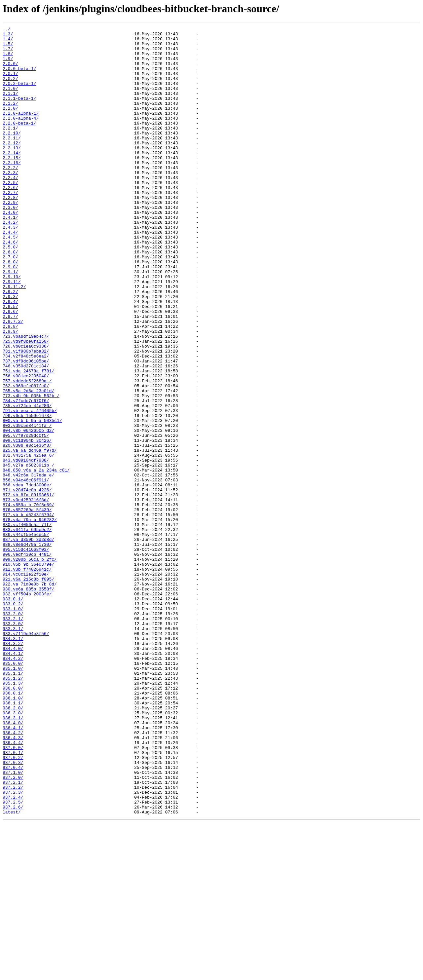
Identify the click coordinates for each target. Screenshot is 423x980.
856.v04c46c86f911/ (26, 571)
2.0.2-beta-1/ (19, 95)
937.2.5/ (13, 958)
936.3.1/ (13, 856)
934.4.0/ (13, 773)
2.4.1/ (10, 256)
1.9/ (8, 65)
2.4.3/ (10, 268)
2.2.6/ (10, 220)
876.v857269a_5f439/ (27, 607)
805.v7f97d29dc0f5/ (26, 517)
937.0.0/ (13, 892)
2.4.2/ (10, 262)
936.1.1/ (13, 839)
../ (6, 30)
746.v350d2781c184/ (26, 434)
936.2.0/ (13, 845)
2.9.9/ (10, 393)
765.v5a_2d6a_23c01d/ (28, 464)
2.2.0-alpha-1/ (21, 131)
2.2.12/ (12, 167)
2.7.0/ (10, 303)
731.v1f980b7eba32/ (26, 416)
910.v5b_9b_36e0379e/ (28, 672)
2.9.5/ (10, 363)
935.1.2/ (13, 809)
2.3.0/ (10, 244)
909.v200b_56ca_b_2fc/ (30, 666)
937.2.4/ (13, 952)
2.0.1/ (10, 83)
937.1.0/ (13, 922)
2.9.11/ (12, 333)
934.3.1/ (13, 761)
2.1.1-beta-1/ (19, 113)
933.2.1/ (13, 737)
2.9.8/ (10, 387)
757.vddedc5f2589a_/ (27, 452)
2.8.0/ (10, 309)
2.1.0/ (10, 101)
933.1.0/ (13, 726)
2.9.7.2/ (13, 381)
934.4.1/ (13, 779)
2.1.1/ (10, 107)
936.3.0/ (13, 850)
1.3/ (8, 36)
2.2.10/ (12, 155)
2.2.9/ (10, 238)
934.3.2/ (13, 767)
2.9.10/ (12, 327)
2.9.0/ (10, 315)
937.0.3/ (13, 910)
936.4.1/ (13, 868)
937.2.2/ (13, 940)
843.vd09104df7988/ (26, 547)
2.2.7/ (10, 226)
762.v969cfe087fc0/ (26, 458)
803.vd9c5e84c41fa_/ (27, 506)
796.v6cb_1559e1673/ (27, 494)
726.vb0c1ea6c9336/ (26, 410)
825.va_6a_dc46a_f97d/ (30, 535)
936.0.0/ (13, 821)
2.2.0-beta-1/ (19, 143)
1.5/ (8, 48)
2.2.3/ (10, 202)
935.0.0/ (13, 791)
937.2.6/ (13, 963)
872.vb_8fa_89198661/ (28, 589)
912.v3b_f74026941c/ (27, 678)
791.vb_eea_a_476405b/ (30, 488)
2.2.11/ (12, 161)
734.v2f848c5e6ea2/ (26, 422)
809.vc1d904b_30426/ (27, 523)
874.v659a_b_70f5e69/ (28, 601)
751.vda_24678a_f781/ (28, 440)
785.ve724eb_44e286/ (27, 482)
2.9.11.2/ (14, 339)
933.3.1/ (13, 749)
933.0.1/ (13, 714)
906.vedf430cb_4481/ (27, 660)
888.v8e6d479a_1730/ (27, 648)
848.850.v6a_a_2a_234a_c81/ (36, 559)
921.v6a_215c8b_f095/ (28, 690)
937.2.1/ (13, 934)
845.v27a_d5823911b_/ (28, 553)
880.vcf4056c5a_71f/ (27, 624)
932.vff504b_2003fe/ (27, 708)
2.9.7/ (10, 375)
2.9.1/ (10, 321)
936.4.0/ (13, 862)
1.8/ (8, 59)
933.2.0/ (13, 732)
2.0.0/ (10, 71)
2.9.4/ (10, 357)
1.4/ (8, 42)
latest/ (12, 969)
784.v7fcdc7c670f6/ (26, 476)
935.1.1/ (13, 803)
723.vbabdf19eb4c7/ (26, 398)
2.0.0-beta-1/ (19, 77)
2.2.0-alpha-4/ (21, 137)
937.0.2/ (13, 904)
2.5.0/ (10, 291)
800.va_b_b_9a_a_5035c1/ (32, 500)
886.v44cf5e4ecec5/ (26, 636)
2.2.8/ (10, 232)
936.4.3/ (13, 880)
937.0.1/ (13, 898)
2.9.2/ (10, 345)
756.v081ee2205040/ (26, 446)
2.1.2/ (10, 119)
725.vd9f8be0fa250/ (26, 404)
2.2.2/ (10, 196)
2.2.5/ (10, 214)
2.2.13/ (12, 172)
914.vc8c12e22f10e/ (26, 684)
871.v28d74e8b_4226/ (27, 583)
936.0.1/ (13, 827)
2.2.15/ (12, 184)
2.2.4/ (10, 208)
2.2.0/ (10, 125)
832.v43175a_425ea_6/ (28, 541)
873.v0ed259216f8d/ (26, 595)
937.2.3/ (13, 946)
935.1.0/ (13, 797)
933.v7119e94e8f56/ (26, 755)
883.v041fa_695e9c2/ (27, 630)
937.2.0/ (13, 928)
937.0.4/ (13, 916)
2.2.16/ (12, 190)
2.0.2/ (10, 89)
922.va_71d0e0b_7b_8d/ (30, 696)
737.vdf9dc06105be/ (26, 428)
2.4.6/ (10, 285)
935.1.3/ (13, 815)
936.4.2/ (13, 874)
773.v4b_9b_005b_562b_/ (31, 470)
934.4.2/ (13, 785)
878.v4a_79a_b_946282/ (30, 619)
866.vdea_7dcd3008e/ (27, 577)
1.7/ (8, 54)
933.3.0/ (13, 743)
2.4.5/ (10, 280)
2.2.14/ (12, 178)
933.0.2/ (13, 720)
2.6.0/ (10, 297)
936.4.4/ (13, 886)
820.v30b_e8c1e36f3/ (27, 529)
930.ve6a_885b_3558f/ (28, 702)
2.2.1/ (10, 149)
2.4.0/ (10, 250)
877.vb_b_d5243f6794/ (28, 613)
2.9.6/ (10, 369)
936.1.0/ (13, 833)
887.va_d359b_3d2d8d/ (28, 642)
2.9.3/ (10, 351)
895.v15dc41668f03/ (26, 654)
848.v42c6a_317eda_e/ (28, 565)
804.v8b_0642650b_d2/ (28, 511)
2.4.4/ (10, 274)
